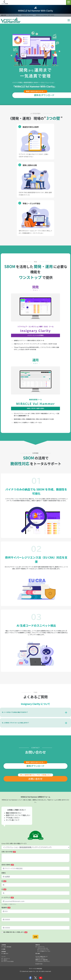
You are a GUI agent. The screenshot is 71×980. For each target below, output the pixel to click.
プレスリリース (7, 959)
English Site (39, 964)
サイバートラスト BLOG (8, 961)
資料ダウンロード (35, 766)
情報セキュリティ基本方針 (42, 960)
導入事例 (38, 953)
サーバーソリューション (44, 950)
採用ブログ (6, 954)
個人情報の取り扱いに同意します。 (15, 932)
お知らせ (5, 960)
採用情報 (4, 951)
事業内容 (38, 945)
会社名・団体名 (8, 865)
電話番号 (6, 908)
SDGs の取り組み (7, 947)
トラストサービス (41, 947)
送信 (35, 937)
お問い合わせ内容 (9, 852)
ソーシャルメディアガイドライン (43, 961)
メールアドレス (8, 898)
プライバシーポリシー (40, 958)
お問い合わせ (35, 779)
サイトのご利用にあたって (42, 957)
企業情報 (4, 945)
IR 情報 (3, 949)
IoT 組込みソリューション (45, 951)
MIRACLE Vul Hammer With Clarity (35, 11)
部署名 (4, 873)
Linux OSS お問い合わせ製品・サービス (14, 844)
